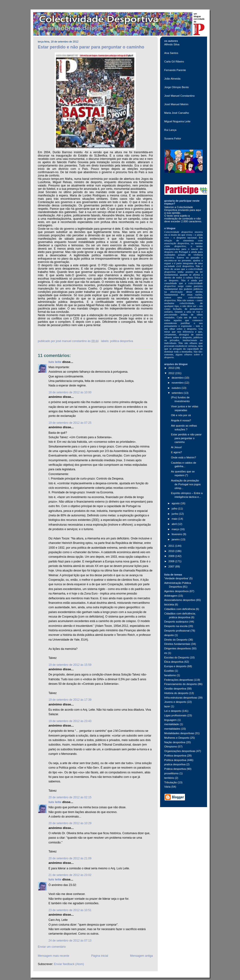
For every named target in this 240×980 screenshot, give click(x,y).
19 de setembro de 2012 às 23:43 (70, 721)
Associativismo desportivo (180, 600)
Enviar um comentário (52, 947)
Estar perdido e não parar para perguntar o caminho (91, 47)
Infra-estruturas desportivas (181, 698)
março (176, 529)
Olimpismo (171, 747)
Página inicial (100, 956)
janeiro (176, 539)
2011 (172, 546)
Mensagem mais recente (54, 956)
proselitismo (172, 773)
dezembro (178, 378)
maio (175, 519)
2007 (172, 566)
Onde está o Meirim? (184, 457)
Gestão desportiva (175, 689)
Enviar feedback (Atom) (69, 964)
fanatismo (170, 675)
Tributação (171, 782)
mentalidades (172, 729)
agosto (176, 503)
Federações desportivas (179, 680)
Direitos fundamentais (177, 644)
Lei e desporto (173, 711)
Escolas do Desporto (177, 657)
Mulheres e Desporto (177, 738)
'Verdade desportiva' (176, 578)
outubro (177, 388)
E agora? (176, 452)
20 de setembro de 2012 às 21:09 (70, 858)
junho (175, 514)
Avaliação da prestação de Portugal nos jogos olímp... (186, 484)
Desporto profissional (177, 631)
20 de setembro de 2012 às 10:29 (70, 823)
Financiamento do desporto (181, 684)
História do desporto (176, 693)
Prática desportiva (175, 769)
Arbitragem (171, 596)
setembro (178, 393)
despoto (169, 635)
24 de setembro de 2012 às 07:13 (70, 941)
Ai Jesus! (176, 447)
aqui (198, 210)
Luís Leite (55, 362)
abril (175, 524)
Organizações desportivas (180, 751)
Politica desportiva (122, 341)
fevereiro (177, 534)
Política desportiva (175, 760)
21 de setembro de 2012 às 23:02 (70, 875)
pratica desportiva (175, 764)
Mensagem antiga (141, 956)
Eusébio (169, 671)
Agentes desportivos (177, 591)
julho (175, 509)
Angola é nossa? (181, 420)
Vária (168, 787)
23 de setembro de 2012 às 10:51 (70, 910)
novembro (178, 383)
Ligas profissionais (175, 715)
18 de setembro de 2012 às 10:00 (70, 392)
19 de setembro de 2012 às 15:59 (70, 665)
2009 (172, 556)
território (169, 778)
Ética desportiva (174, 662)
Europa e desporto (175, 666)
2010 (172, 551)
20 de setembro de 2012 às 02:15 (70, 797)
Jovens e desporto (175, 702)
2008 (172, 561)
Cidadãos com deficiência (180, 609)
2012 (172, 373)
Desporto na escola (176, 626)
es (166, 653)
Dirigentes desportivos (178, 648)
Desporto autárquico (176, 622)
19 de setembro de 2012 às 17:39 (70, 700)
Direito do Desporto (176, 640)
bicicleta (169, 604)
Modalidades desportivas (179, 733)
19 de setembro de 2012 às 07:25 (70, 423)
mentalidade (172, 724)
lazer (167, 706)
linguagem (171, 720)
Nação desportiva (175, 742)
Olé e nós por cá (181, 415)
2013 (172, 368)
